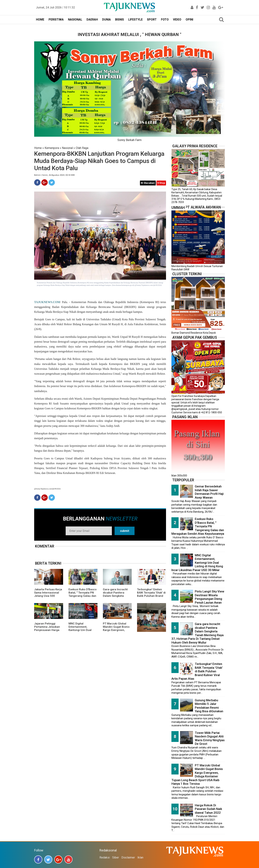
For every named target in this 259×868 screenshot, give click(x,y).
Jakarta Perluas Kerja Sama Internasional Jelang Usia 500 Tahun (48, 594)
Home (38, 148)
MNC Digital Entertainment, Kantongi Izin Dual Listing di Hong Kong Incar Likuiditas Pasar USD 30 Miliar (82, 632)
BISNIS (120, 20)
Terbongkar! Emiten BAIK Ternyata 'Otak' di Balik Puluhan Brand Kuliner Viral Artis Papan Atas (151, 596)
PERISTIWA (56, 20)
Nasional (67, 148)
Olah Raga (82, 148)
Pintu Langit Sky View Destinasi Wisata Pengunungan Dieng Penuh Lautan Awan (210, 597)
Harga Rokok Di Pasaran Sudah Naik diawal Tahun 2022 (208, 809)
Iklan (140, 857)
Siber (116, 857)
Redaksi (105, 857)
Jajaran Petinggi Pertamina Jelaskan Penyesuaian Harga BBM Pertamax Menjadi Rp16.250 (47, 630)
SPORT (152, 20)
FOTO (165, 20)
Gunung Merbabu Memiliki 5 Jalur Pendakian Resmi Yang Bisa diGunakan (209, 706)
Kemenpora (52, 148)
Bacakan (148, 183)
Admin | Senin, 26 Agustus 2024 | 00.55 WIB (54, 175)
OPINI (189, 20)
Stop (161, 183)
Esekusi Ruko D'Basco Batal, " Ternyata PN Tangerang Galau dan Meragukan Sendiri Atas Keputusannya (83, 596)
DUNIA (106, 20)
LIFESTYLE (135, 20)
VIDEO (177, 20)
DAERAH (92, 20)
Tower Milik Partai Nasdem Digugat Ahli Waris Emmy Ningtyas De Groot (210, 738)
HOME (40, 20)
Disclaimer (128, 857)
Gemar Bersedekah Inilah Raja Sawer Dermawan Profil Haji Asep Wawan (209, 492)
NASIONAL (75, 20)
